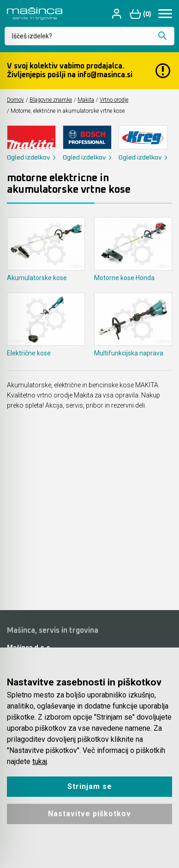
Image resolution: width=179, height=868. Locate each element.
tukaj (40, 761)
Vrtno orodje (114, 100)
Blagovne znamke (51, 100)
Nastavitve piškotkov (89, 814)
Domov (15, 100)
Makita (86, 100)
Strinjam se (90, 786)
